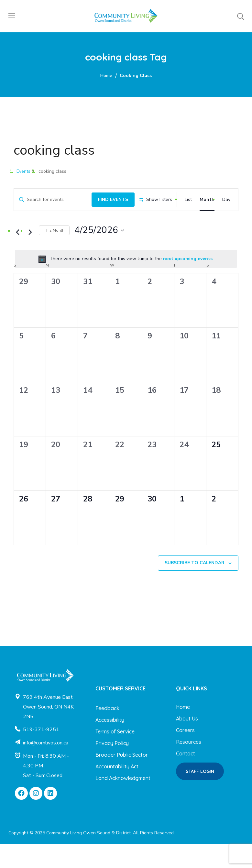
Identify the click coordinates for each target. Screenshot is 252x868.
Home (106, 76)
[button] (240, 16)
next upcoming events (188, 283)
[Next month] (30, 257)
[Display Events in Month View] (207, 199)
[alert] (126, 283)
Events (23, 171)
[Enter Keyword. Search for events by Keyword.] (51, 199)
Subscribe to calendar (195, 587)
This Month (54, 254)
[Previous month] (17, 257)
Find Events (109, 198)
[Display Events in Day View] (226, 199)
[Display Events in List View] (188, 199)
